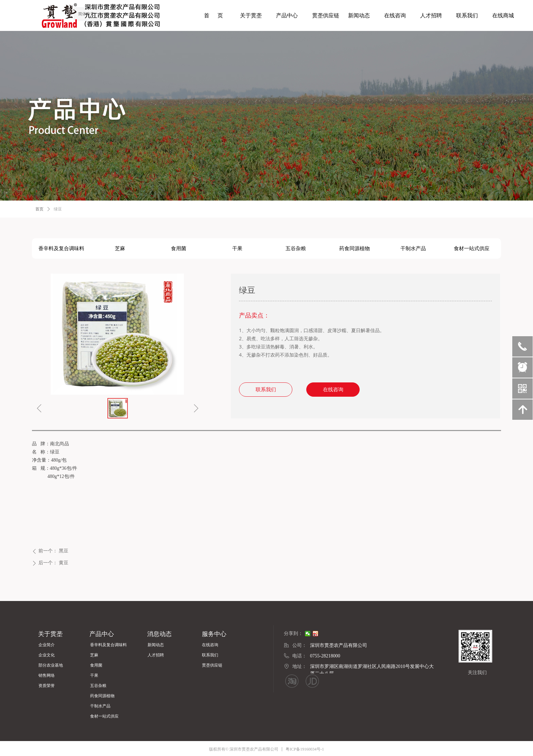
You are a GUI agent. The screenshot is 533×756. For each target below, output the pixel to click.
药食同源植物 (355, 248)
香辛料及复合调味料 (61, 248)
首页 (39, 209)
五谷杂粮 (296, 248)
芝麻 (120, 248)
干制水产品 (413, 248)
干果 (237, 248)
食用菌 (179, 248)
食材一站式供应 (472, 248)
